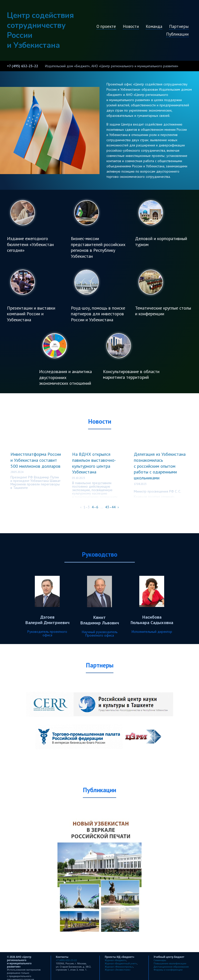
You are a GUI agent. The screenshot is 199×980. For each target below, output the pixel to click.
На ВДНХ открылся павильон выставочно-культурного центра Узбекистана (94, 463)
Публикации (177, 34)
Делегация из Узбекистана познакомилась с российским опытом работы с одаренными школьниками (160, 466)
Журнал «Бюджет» (115, 960)
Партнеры (179, 26)
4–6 (95, 507)
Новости (131, 26)
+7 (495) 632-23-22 (23, 66)
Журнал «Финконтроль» (119, 967)
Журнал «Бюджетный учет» (121, 963)
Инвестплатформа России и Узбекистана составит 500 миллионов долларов (36, 460)
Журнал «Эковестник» (118, 970)
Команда (154, 26)
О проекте (106, 26)
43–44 (110, 507)
